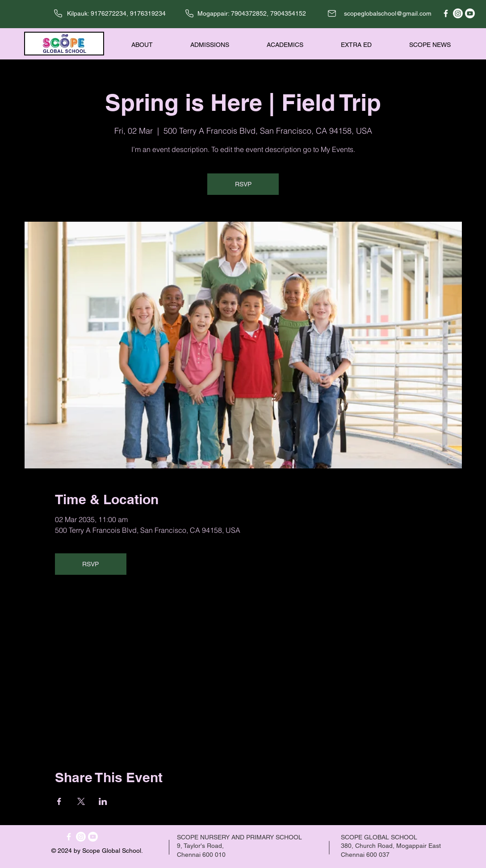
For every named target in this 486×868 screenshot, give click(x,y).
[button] (130, 45)
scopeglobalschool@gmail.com (388, 13)
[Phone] (58, 13)
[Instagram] (458, 13)
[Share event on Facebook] (59, 801)
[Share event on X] (81, 801)
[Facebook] (446, 13)
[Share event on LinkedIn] (103, 801)
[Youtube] (470, 13)
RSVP (243, 184)
